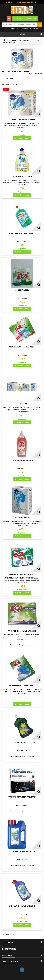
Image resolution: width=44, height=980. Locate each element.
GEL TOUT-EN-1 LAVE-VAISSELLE (22, 906)
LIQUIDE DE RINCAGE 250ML (22, 176)
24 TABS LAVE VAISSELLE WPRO (22, 120)
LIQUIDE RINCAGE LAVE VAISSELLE (22, 233)
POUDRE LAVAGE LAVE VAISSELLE (22, 347)
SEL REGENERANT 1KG (22, 517)
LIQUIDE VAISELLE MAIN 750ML (22, 461)
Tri (3, 78)
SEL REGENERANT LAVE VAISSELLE (22, 686)
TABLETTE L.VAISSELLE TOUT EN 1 (22, 574)
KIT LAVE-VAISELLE (22, 404)
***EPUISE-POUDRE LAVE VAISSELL (22, 851)
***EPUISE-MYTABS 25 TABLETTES (22, 797)
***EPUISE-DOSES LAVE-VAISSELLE (22, 631)
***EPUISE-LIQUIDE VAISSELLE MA (22, 742)
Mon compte (8, 955)
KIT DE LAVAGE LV (22, 290)
